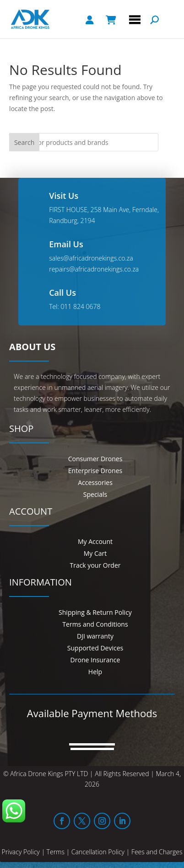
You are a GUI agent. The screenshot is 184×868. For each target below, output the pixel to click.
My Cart (95, 553)
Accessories (95, 482)
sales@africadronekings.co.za (91, 258)
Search (24, 142)
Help (95, 672)
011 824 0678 (80, 306)
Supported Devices (95, 648)
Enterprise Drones (95, 471)
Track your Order (95, 565)
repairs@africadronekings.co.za (94, 269)
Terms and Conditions (95, 624)
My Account (95, 541)
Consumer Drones (95, 459)
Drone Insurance (95, 660)
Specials (95, 494)
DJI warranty (95, 636)
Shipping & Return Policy (95, 612)
